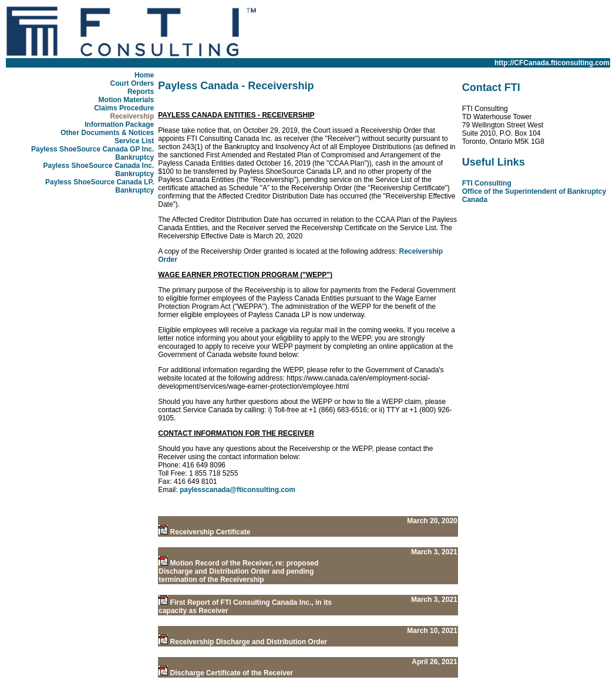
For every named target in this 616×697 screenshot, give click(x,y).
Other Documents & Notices (107, 133)
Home (144, 75)
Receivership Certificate (211, 532)
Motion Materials (127, 100)
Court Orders (132, 83)
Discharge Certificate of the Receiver (232, 673)
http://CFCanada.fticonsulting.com (552, 63)
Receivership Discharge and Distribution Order (249, 642)
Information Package (119, 124)
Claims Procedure (124, 108)
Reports (141, 92)
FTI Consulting (487, 183)
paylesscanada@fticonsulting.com (238, 490)
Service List (134, 141)
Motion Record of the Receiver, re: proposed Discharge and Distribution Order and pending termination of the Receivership (238, 571)
